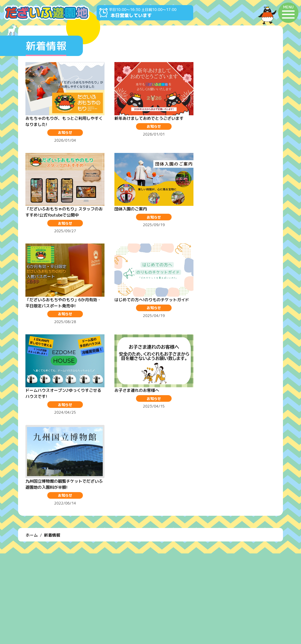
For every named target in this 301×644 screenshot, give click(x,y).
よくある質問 (150, 611)
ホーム (32, 349)
